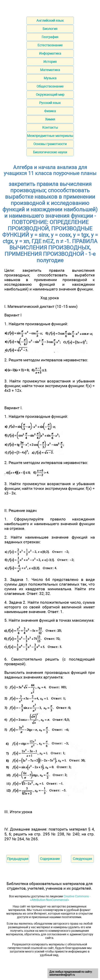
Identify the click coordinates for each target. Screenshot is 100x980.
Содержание (50, 859)
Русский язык (50, 103)
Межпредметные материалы (50, 136)
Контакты (50, 127)
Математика (50, 70)
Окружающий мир (50, 95)
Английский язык (50, 20)
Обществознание (50, 86)
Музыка (50, 78)
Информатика (50, 53)
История (50, 62)
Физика (50, 111)
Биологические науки (50, 152)
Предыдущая (18, 859)
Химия (50, 119)
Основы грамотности (50, 144)
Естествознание (50, 45)
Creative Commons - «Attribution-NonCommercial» (60, 898)
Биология (50, 29)
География (50, 37)
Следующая (82, 859)
